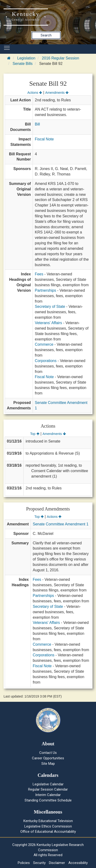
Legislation (26, 58)
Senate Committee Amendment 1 (61, 524)
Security (39, 863)
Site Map (48, 764)
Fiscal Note (44, 139)
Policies (24, 863)
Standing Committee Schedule (48, 800)
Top (35, 434)
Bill (37, 124)
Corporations (46, 361)
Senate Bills (23, 64)
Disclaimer (57, 863)
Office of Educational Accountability (48, 832)
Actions (35, 93)
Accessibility (78, 863)
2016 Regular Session (60, 58)
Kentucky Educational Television (48, 821)
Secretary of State (50, 306)
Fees (39, 274)
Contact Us (48, 753)
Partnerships (45, 290)
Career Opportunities (48, 758)
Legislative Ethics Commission (48, 826)
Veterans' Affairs (48, 323)
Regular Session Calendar (48, 789)
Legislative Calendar (48, 784)
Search (46, 35)
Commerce (44, 344)
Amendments (57, 93)
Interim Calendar (48, 795)
